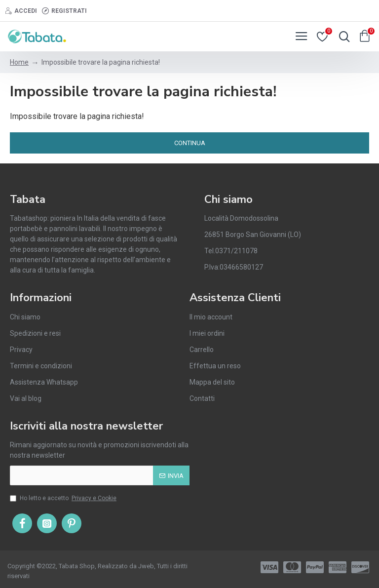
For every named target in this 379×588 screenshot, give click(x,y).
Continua (190, 143)
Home (19, 62)
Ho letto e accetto (64, 498)
